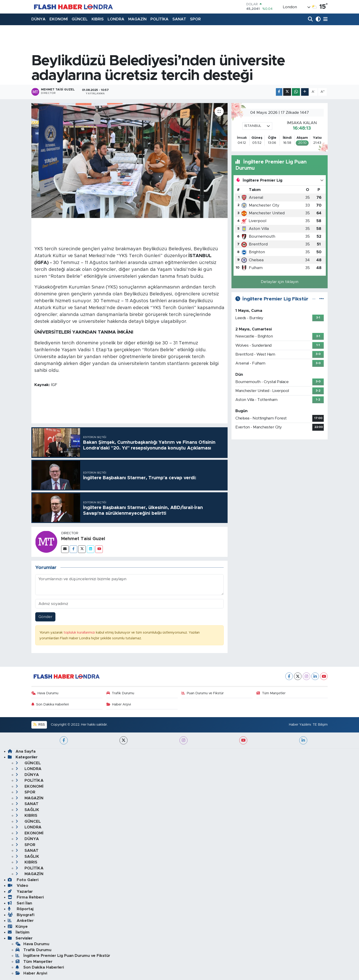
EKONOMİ (59, 19)
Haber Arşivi (119, 704)
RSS (39, 725)
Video (18, 886)
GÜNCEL (80, 19)
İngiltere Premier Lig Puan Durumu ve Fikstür (63, 956)
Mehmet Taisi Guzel (83, 539)
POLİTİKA (159, 19)
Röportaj (21, 909)
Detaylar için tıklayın (280, 282)
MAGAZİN (137, 19)
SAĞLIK (27, 810)
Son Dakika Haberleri (50, 704)
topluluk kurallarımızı (80, 633)
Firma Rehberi (26, 897)
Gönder (45, 617)
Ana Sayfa (22, 751)
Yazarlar (20, 892)
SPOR (195, 19)
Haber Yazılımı (300, 725)
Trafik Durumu (120, 693)
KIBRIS (98, 19)
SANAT (179, 19)
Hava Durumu (45, 693)
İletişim (19, 932)
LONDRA (116, 19)
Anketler (21, 921)
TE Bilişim (320, 725)
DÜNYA (38, 19)
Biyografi (21, 915)
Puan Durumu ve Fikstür (203, 693)
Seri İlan (20, 903)
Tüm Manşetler (271, 693)
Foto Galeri (23, 880)
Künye (18, 927)
